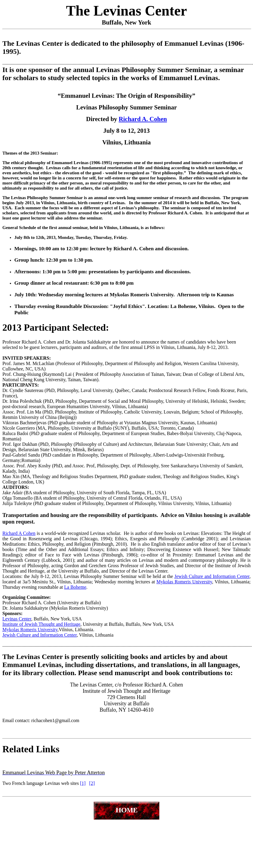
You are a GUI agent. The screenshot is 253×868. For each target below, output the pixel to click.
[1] (83, 783)
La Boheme (75, 587)
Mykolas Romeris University (184, 582)
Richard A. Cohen (143, 119)
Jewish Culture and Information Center (212, 576)
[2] (92, 783)
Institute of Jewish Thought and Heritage (41, 624)
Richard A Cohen (19, 533)
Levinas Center (17, 619)
